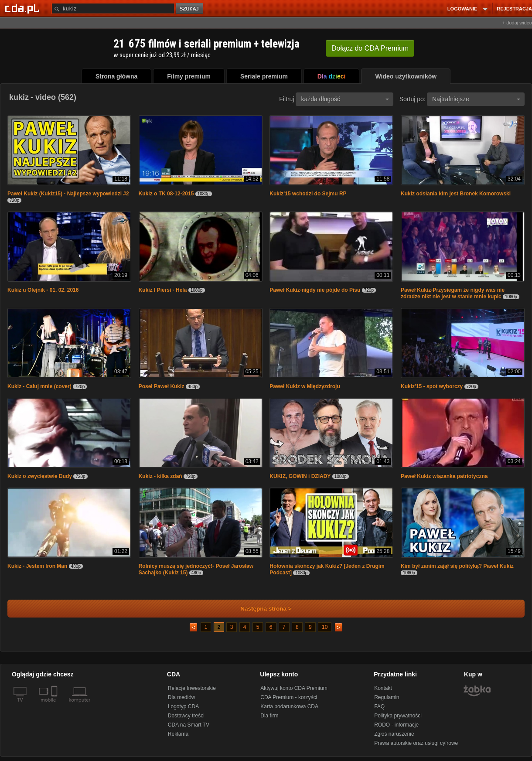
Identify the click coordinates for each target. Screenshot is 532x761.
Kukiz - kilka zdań (160, 476)
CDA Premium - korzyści (289, 697)
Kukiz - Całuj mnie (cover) (39, 386)
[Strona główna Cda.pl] (24, 8)
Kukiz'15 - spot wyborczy (432, 386)
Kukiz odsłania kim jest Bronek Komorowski (456, 194)
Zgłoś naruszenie (394, 734)
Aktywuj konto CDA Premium (294, 688)
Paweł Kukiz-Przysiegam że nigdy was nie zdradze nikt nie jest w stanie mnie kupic (453, 293)
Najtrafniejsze (476, 99)
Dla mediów (182, 697)
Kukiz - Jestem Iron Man (37, 566)
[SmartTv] (55, 705)
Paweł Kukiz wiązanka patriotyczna (444, 476)
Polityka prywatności (398, 716)
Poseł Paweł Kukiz (162, 386)
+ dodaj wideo (517, 23)
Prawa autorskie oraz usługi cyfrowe (416, 743)
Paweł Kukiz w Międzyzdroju (305, 386)
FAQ (379, 706)
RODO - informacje (396, 725)
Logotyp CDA (183, 706)
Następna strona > (260, 609)
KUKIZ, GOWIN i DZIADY (300, 476)
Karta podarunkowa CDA (289, 706)
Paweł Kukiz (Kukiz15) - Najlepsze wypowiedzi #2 (68, 194)
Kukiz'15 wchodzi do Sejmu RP (308, 194)
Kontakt (383, 688)
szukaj (190, 9)
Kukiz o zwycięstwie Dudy (40, 476)
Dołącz (370, 48)
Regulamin (387, 697)
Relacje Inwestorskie (192, 688)
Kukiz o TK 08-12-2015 (166, 194)
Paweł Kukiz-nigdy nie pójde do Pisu (315, 290)
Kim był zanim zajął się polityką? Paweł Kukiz (457, 566)
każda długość (345, 99)
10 (325, 627)
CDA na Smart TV (189, 725)
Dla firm (269, 716)
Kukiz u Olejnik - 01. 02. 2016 (43, 290)
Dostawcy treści (186, 716)
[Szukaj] (113, 9)
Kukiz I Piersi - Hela (163, 290)
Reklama (178, 734)
